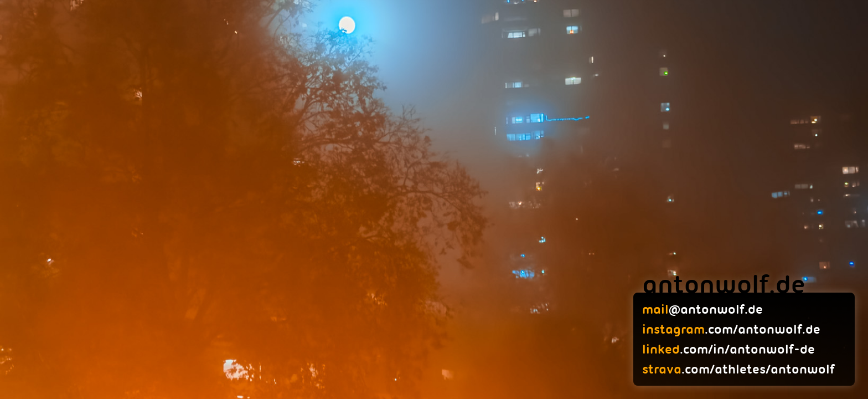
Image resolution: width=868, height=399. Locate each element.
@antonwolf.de (702, 309)
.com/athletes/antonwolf (738, 369)
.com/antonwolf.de (731, 329)
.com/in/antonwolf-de (728, 349)
